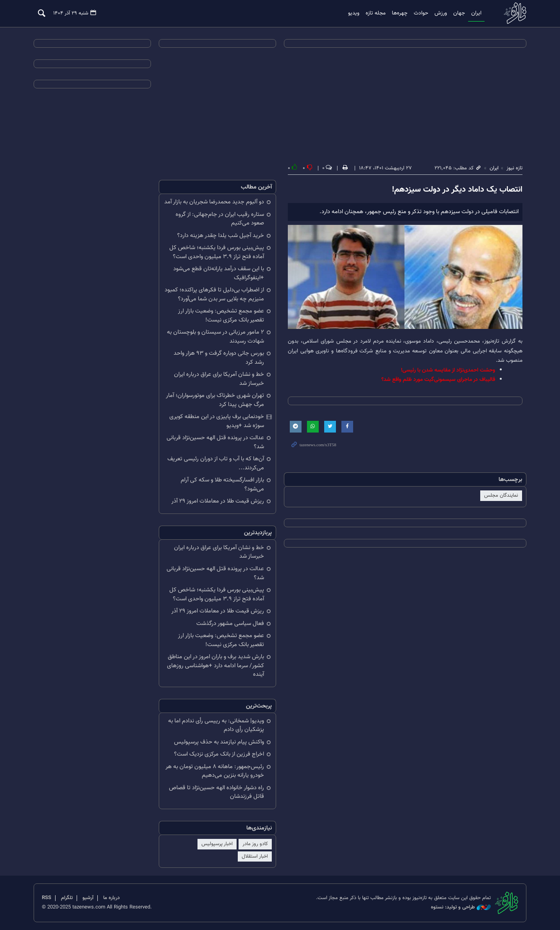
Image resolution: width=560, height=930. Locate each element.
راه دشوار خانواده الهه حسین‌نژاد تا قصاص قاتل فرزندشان (216, 792)
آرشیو (88, 898)
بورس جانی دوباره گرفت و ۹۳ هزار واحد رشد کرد (219, 358)
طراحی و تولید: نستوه (461, 908)
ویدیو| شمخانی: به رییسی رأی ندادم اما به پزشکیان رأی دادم (216, 725)
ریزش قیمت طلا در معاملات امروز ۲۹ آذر (218, 501)
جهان (459, 13)
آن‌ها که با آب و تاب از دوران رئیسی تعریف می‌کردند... (216, 463)
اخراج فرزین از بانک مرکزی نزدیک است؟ (219, 754)
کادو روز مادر (255, 844)
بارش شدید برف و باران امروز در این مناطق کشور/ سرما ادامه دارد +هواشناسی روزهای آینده (215, 666)
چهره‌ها (400, 13)
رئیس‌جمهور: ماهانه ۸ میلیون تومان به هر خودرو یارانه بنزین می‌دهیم (215, 771)
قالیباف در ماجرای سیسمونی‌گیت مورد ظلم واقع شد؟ (438, 380)
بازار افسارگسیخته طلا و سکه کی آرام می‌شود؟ (222, 485)
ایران (476, 13)
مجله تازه (376, 13)
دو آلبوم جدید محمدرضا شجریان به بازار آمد (214, 202)
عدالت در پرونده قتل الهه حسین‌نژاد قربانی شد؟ (215, 442)
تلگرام (67, 898)
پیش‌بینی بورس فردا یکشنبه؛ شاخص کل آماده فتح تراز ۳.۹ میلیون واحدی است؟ (217, 252)
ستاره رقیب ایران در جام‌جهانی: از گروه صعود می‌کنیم (220, 219)
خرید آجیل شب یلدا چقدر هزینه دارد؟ (221, 236)
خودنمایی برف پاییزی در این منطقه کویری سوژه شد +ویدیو (217, 421)
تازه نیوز (513, 13)
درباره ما (111, 898)
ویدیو (354, 13)
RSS (47, 898)
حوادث (421, 13)
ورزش (441, 13)
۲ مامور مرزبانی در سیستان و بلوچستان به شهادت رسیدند (215, 337)
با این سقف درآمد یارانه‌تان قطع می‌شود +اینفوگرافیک (219, 273)
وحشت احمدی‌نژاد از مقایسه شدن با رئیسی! (448, 370)
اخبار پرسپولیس (217, 844)
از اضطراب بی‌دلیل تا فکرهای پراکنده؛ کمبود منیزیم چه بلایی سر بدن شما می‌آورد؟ (214, 294)
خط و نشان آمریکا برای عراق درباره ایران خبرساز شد (219, 379)
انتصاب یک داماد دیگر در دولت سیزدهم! (457, 190)
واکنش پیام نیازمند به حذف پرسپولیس (219, 742)
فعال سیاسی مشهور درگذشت (230, 624)
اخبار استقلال (255, 856)
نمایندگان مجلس (501, 496)
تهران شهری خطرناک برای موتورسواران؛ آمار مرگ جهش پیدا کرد (215, 400)
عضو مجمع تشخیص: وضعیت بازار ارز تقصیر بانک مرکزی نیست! (221, 316)
